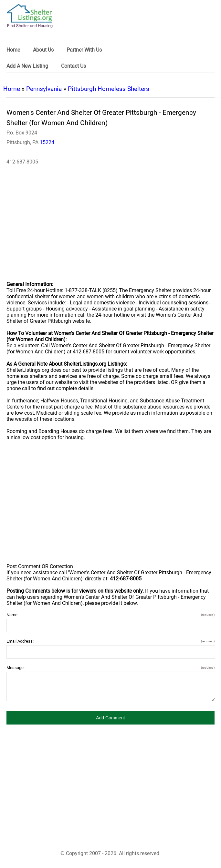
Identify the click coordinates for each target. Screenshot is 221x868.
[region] (111, 228)
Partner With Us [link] (84, 50)
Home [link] (13, 50)
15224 (47, 142)
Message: (111, 668)
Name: (111, 615)
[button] (111, 718)
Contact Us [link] (74, 66)
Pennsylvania (44, 89)
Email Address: (111, 641)
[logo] (30, 16)
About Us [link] (43, 50)
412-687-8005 (22, 162)
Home (12, 89)
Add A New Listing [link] (27, 66)
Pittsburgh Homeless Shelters (109, 89)
